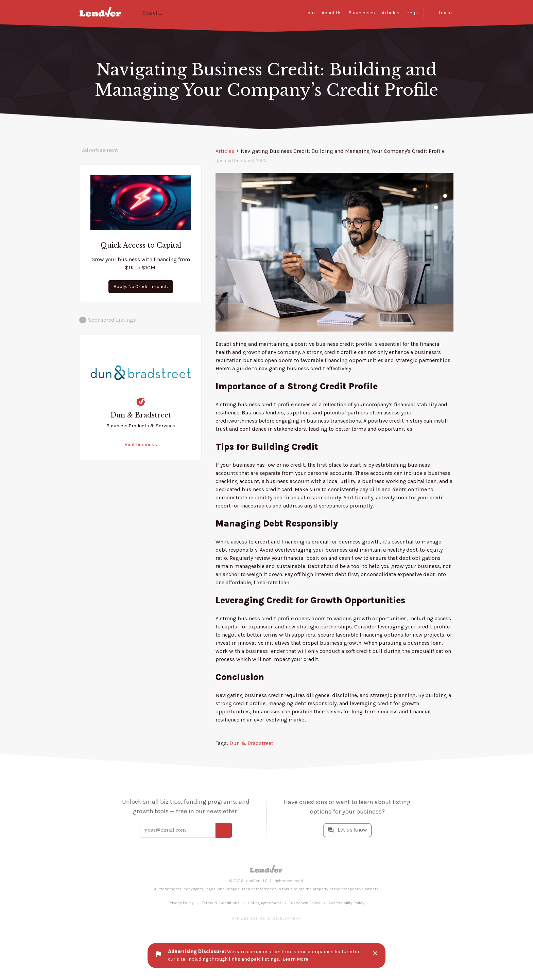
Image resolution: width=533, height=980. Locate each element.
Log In (445, 13)
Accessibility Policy (346, 903)
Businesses (362, 13)
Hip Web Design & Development (266, 918)
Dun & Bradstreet (251, 743)
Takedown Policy (305, 903)
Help (411, 13)
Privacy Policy (181, 903)
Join (310, 13)
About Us (332, 13)
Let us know (352, 830)
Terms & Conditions (221, 903)
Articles (391, 13)
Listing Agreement (264, 903)
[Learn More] (295, 959)
